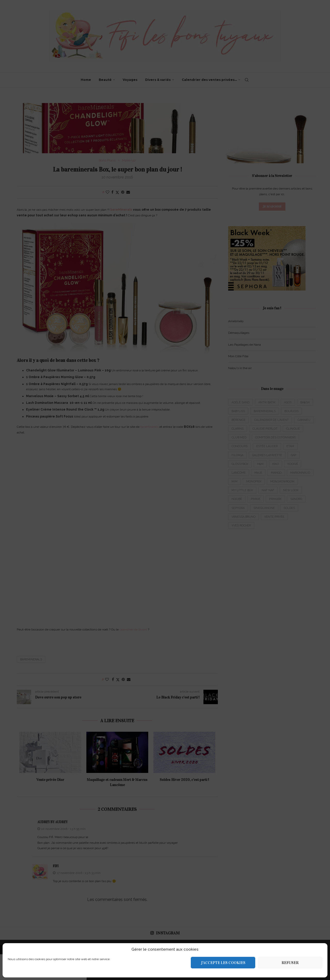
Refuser (290, 963)
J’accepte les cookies (223, 963)
